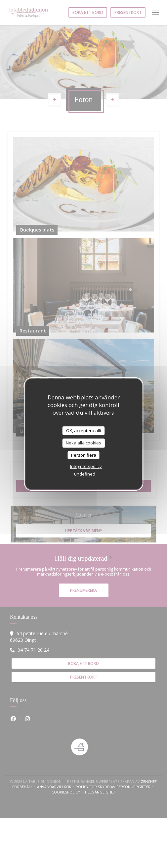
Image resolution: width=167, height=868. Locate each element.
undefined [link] (85, 474)
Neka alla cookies (83, 443)
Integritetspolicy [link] (86, 466)
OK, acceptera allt (84, 431)
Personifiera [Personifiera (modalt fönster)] (84, 455)
